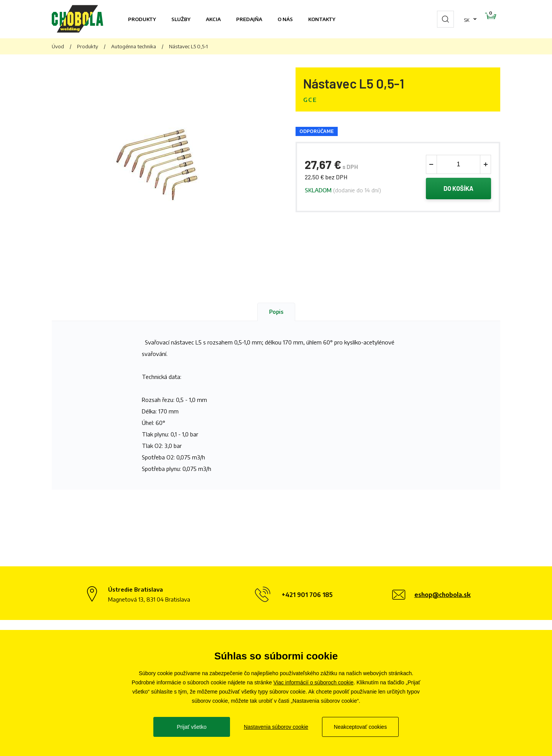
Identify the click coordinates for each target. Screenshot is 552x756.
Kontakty (322, 19)
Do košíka (459, 189)
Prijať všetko (192, 727)
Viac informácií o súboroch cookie (313, 682)
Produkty (142, 19)
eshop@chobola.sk (443, 595)
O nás (285, 19)
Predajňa (249, 19)
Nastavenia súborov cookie (276, 727)
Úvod (58, 46)
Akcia (213, 19)
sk (443, 19)
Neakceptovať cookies (360, 727)
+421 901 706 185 (307, 595)
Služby (181, 19)
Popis (276, 312)
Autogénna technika (134, 46)
